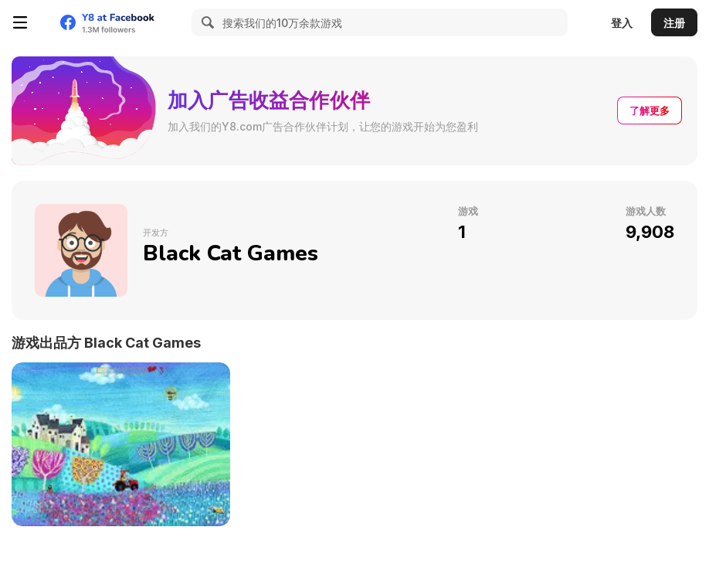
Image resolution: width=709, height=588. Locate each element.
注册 (674, 23)
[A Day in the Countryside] (121, 444)
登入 (622, 23)
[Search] (205, 22)
